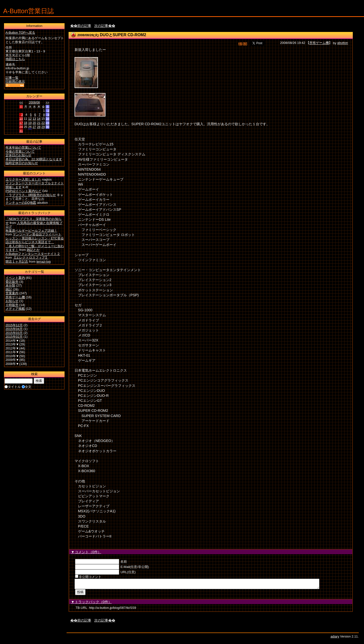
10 (21, 119)
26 (30, 127)
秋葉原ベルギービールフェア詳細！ (31, 231)
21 (39, 123)
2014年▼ (12, 341)
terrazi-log (44, 262)
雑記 (9, 289)
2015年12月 (14, 325)
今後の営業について (20, 152)
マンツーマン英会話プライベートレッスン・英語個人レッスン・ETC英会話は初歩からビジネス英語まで (35, 238)
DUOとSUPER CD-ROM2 (123, 35)
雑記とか (33, 250)
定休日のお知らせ (18, 155)
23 (48, 123)
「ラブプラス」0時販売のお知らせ (31, 195)
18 (25, 123)
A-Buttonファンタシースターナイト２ (33, 254)
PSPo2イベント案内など (23, 191)
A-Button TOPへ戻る (20, 33)
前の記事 (84, 26)
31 (21, 131)
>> (47, 103)
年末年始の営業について (23, 148)
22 (43, 123)
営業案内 (12, 293)
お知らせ (12, 301)
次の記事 (101, 26)
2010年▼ (12, 356)
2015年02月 (14, 337)
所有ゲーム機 (319, 43)
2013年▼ (12, 344)
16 (48, 119)
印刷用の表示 (15, 81)
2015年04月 (14, 329)
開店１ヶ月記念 (17, 262)
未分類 (10, 285)
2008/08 (34, 103)
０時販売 (12, 305)
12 (30, 119)
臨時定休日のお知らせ (22, 163)
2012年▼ (12, 348)
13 (34, 119)
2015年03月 (14, 333)
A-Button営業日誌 (29, 11)
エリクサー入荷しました (23, 179)
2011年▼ (12, 352)
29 (43, 127)
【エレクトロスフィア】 (31, 258)
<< (21, 103)
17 (21, 123)
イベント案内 (15, 278)
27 (34, 127)
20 (34, 123)
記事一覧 (12, 78)
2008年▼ (12, 364)
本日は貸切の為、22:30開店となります (34, 159)
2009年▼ (12, 360)
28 (39, 127)
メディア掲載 (15, 309)
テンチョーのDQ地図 (21, 203)
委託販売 (12, 282)
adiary (335, 638)
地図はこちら (15, 59)
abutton (343, 43)
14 (39, 119)
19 (30, 123)
